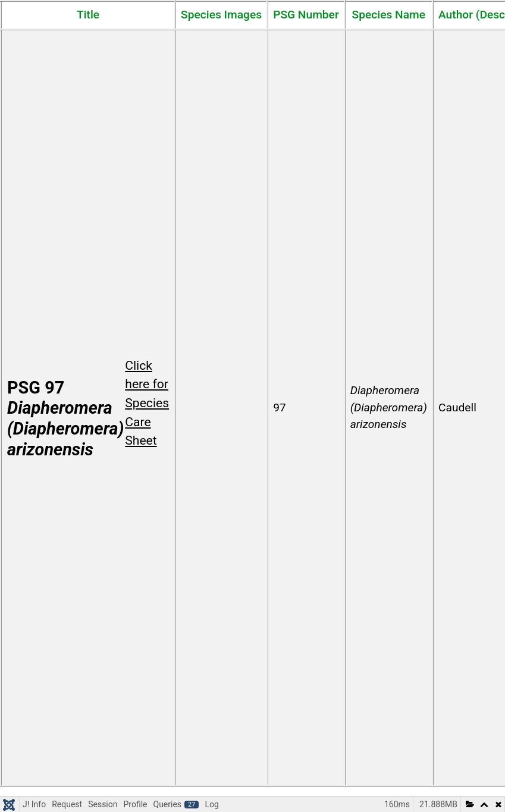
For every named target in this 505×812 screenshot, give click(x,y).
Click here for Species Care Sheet (147, 403)
